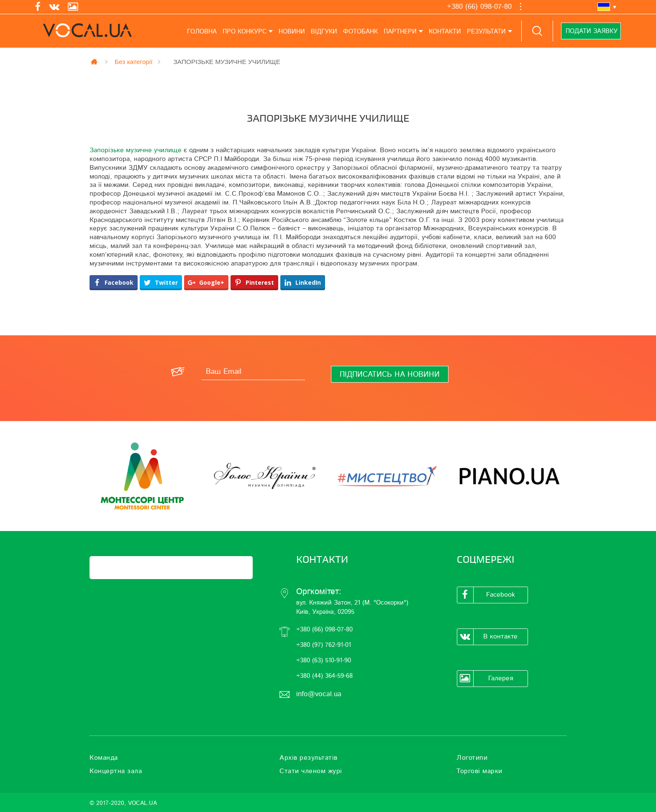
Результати (486, 32)
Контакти (445, 32)
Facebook (486, 595)
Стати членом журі (311, 771)
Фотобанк (360, 32)
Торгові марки (479, 771)
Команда (104, 758)
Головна (202, 32)
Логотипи (472, 758)
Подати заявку (591, 31)
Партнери (400, 32)
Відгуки (324, 32)
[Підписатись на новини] (390, 374)
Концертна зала (116, 771)
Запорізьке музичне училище (136, 150)
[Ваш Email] (253, 372)
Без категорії (134, 61)
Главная (95, 61)
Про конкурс (245, 32)
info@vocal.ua (319, 694)
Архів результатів (309, 758)
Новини (292, 32)
